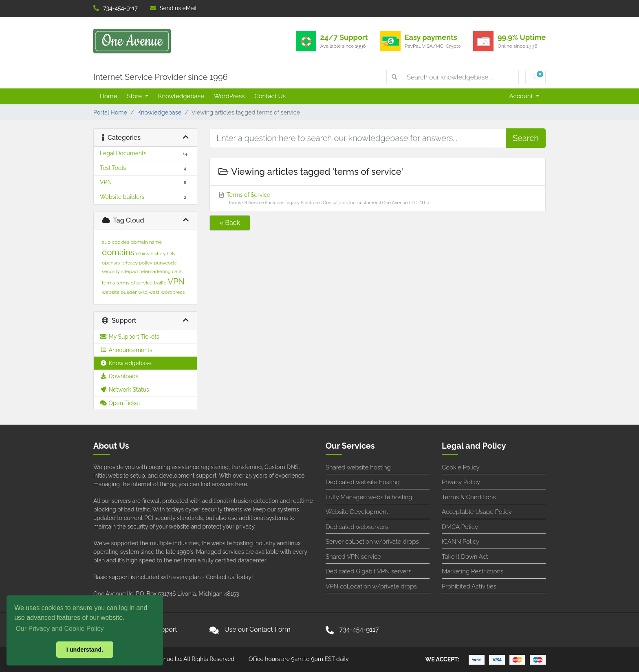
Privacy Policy (461, 482)
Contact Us (270, 96)
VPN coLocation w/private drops (371, 586)
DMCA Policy (460, 527)
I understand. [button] (85, 650)
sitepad (130, 271)
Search (526, 138)
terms (108, 283)
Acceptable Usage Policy (477, 512)
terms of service (135, 283)
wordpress (173, 292)
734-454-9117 (116, 8)
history (158, 253)
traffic (160, 283)
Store (135, 96)
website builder (119, 292)
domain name (146, 242)
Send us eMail (173, 8)
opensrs (111, 263)
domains (118, 252)
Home (108, 96)
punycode (165, 263)
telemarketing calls (161, 271)
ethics (142, 253)
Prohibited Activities (469, 586)
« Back (230, 223)
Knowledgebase (181, 96)
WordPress (229, 96)
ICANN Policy (461, 542)
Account (522, 96)
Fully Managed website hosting (369, 497)
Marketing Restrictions (473, 571)
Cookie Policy (461, 467)
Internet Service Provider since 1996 (161, 77)
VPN (176, 282)
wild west (149, 292)
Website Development (357, 512)
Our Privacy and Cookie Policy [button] (59, 629)
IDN (171, 253)
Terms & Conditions (469, 497)
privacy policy (137, 263)
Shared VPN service (353, 557)
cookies (121, 242)
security (111, 271)
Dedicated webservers (357, 527)
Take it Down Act (465, 557)
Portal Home (110, 112)
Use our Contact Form (258, 629)
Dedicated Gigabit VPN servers (369, 571)
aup (106, 242)
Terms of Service (378, 199)
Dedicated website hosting (363, 482)
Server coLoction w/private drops (372, 542)
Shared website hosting (358, 467)
